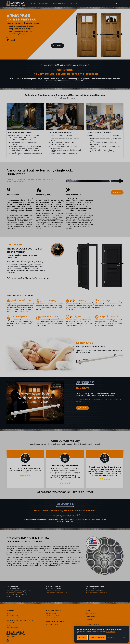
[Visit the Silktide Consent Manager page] (123, 637)
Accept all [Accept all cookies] (82, 637)
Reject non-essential (97, 637)
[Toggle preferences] (112, 637)
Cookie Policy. (111, 632)
